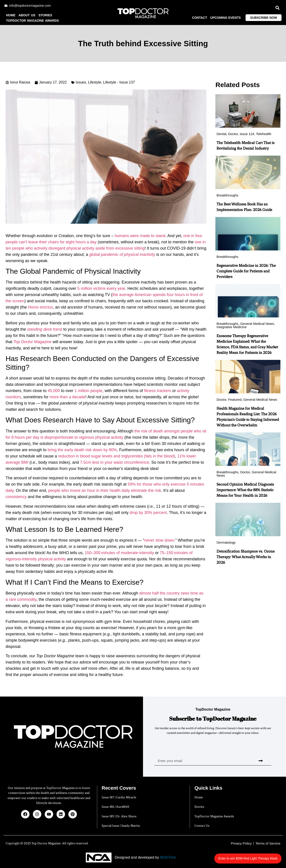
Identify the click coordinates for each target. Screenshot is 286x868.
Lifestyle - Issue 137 (119, 82)
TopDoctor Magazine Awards (32, 21)
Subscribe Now (264, 18)
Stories (45, 15)
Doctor (233, 134)
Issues (81, 82)
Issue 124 (247, 134)
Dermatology (226, 542)
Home (11, 15)
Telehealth (264, 134)
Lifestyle (95, 82)
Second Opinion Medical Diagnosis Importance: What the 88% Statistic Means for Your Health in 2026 (245, 490)
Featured (235, 400)
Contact (199, 18)
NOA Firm (168, 857)
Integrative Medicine (231, 327)
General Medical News (257, 324)
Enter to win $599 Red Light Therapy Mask (253, 856)
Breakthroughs (227, 195)
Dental (221, 134)
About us (27, 15)
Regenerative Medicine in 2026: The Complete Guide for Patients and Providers (246, 271)
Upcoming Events (226, 18)
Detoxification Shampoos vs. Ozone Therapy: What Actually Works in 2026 (246, 557)
